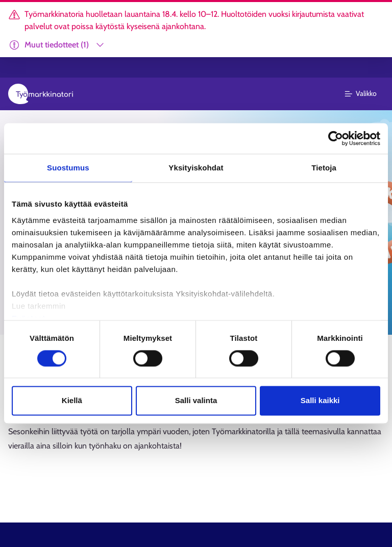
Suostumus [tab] (68, 168)
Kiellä (72, 401)
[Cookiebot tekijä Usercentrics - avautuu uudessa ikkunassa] (336, 138)
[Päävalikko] (367, 94)
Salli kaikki (320, 401)
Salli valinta (196, 401)
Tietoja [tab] (324, 168)
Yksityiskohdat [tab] (196, 168)
